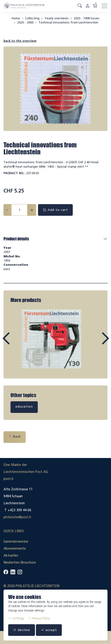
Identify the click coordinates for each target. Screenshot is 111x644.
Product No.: (14, 173)
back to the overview (20, 41)
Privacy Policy (39, 618)
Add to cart (55, 210)
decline (22, 630)
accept (49, 630)
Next (94, 343)
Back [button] (15, 437)
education (24, 407)
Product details (16, 239)
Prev (17, 343)
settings (16, 618)
